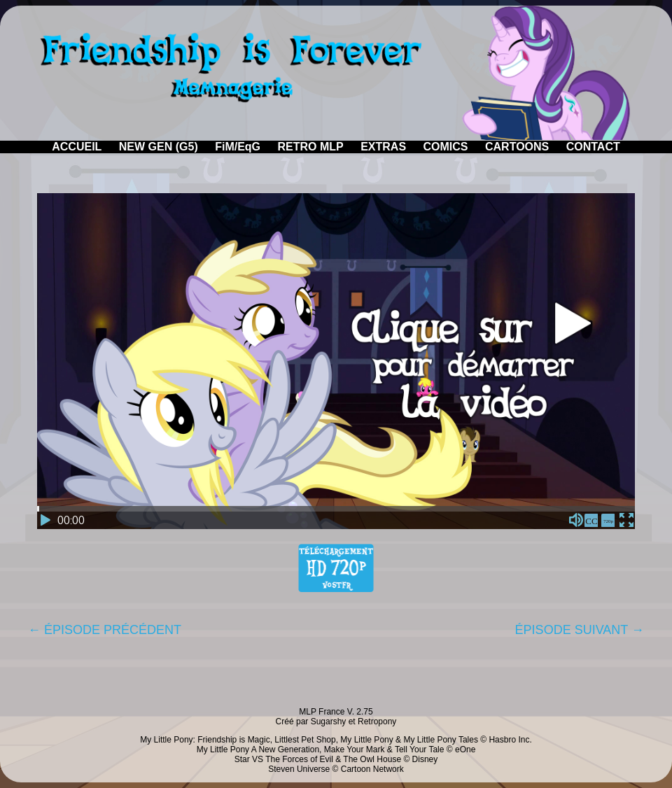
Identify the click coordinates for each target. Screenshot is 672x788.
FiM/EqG (238, 147)
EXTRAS (383, 147)
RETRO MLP (311, 147)
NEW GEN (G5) (159, 147)
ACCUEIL (77, 147)
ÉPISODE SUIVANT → (580, 630)
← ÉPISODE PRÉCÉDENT (105, 630)
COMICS (446, 147)
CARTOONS (517, 147)
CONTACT (593, 147)
